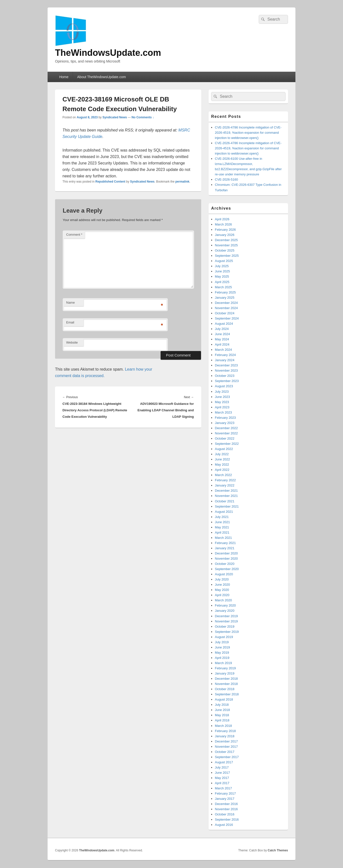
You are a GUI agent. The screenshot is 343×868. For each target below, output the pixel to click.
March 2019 (223, 663)
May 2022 (222, 465)
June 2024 (222, 334)
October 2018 (225, 689)
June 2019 (222, 647)
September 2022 (227, 444)
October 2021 (225, 501)
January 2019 (225, 673)
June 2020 (222, 585)
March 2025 (223, 287)
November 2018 (226, 684)
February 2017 (225, 793)
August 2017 (224, 762)
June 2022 (222, 459)
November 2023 (226, 370)
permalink (183, 182)
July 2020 (222, 579)
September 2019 (227, 632)
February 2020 (225, 605)
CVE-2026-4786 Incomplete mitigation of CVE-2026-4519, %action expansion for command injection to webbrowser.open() (248, 133)
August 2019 (224, 637)
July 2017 (222, 767)
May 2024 (222, 339)
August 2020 (224, 574)
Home (64, 77)
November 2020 (226, 559)
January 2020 (225, 611)
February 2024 (225, 355)
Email (70, 322)
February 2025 (225, 292)
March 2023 (223, 412)
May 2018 (222, 715)
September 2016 (227, 820)
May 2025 (222, 276)
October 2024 (225, 313)
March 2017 (223, 788)
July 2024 (222, 329)
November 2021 (226, 496)
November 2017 (226, 747)
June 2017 (222, 773)
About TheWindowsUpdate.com (101, 77)
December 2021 (226, 491)
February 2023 (225, 418)
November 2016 (226, 809)
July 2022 (222, 454)
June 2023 (222, 397)
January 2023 (225, 423)
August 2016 (224, 825)
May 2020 (222, 590)
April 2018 (222, 720)
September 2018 (227, 694)
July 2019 (222, 642)
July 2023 (222, 392)
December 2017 (226, 741)
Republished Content (110, 182)
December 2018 (226, 679)
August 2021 (224, 512)
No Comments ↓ (143, 117)
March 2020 (223, 600)
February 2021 (225, 543)
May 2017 (222, 778)
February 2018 (225, 731)
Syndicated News (115, 117)
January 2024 (225, 360)
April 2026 (222, 219)
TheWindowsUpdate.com (108, 53)
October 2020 (225, 564)
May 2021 (222, 527)
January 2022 (225, 485)
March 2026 (223, 224)
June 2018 (222, 710)
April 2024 (222, 344)
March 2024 (223, 350)
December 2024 (226, 303)
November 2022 (226, 433)
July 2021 (222, 517)
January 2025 (225, 298)
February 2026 (225, 230)
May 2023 (222, 402)
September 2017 (227, 757)
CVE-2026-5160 (226, 179)
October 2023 (225, 376)
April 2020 (222, 595)
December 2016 (226, 804)
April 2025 (222, 282)
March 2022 (223, 475)
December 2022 (226, 428)
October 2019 (225, 627)
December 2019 (226, 616)
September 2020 (227, 569)
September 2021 (227, 506)
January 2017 (225, 799)
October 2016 (225, 814)
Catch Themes (278, 850)
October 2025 (225, 250)
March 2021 (223, 538)
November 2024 (226, 308)
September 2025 (227, 256)
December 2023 (226, 365)
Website (72, 342)
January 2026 (225, 235)
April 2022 (222, 470)
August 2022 (224, 449)
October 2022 (225, 438)
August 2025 (224, 261)
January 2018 (225, 736)
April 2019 (222, 658)
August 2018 (224, 699)
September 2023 (227, 381)
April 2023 (222, 407)
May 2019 (222, 653)
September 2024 (227, 318)
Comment (74, 235)
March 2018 (223, 726)
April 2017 (222, 783)
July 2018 (222, 705)
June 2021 (222, 522)
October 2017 (225, 752)
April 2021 (222, 532)
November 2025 (226, 245)
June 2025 (222, 271)
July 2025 (222, 266)
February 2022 (225, 480)
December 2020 (226, 553)
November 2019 (226, 621)
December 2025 (226, 240)
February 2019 (225, 668)
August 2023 (224, 386)
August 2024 (224, 324)
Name (71, 303)
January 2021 (225, 548)
